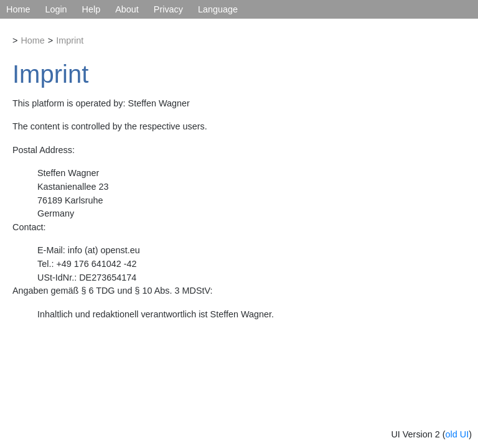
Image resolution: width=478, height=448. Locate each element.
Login (56, 9)
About (127, 9)
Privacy (168, 9)
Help (91, 9)
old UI (457, 434)
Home (18, 9)
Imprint (70, 40)
